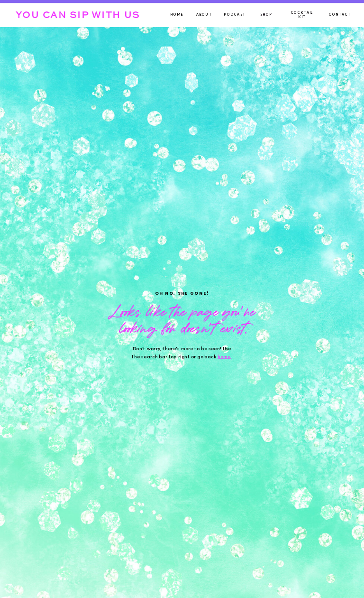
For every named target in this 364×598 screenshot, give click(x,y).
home (224, 357)
